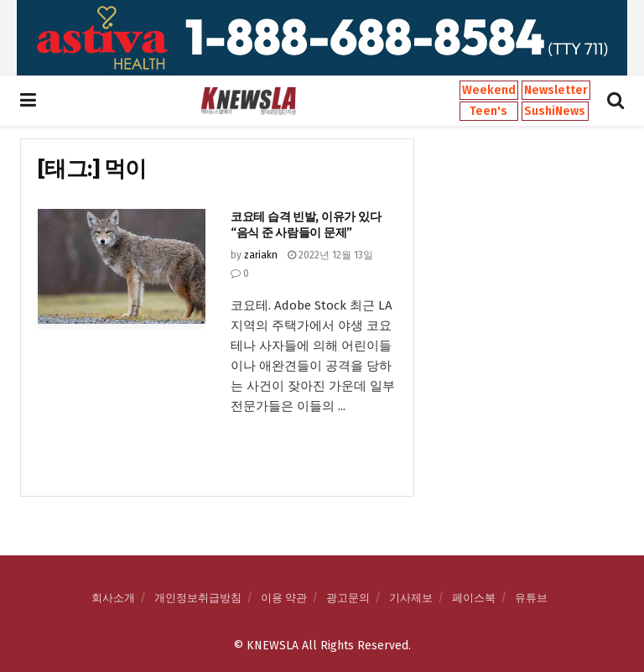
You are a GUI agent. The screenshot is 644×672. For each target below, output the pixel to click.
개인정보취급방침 (198, 598)
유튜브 (531, 598)
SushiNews (555, 111)
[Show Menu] (28, 101)
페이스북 (474, 598)
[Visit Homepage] (248, 101)
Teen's (488, 111)
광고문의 (348, 598)
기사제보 (411, 598)
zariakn (261, 255)
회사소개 (113, 598)
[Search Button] (615, 101)
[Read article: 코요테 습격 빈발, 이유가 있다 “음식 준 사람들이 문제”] (122, 269)
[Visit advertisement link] (322, 38)
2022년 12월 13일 (330, 255)
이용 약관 (284, 598)
